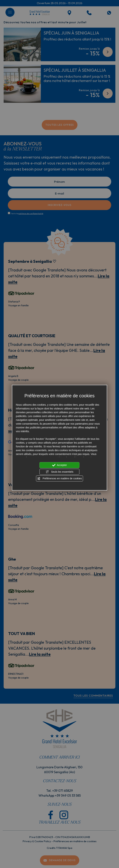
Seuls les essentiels (60, 472)
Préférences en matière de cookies (59, 478)
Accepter (59, 465)
